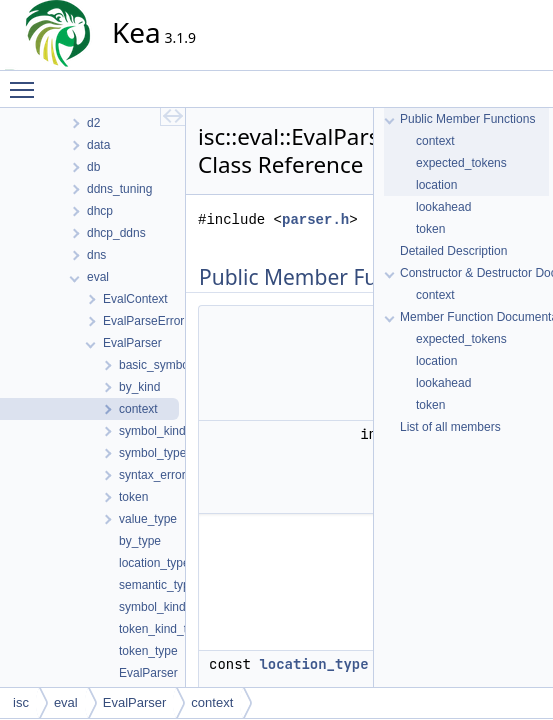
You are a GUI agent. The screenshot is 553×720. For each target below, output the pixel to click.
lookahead (443, 207)
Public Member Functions (467, 119)
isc (21, 702)
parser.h (315, 219)
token (430, 229)
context (435, 141)
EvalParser (135, 702)
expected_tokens (461, 163)
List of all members (450, 427)
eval (66, 702)
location (436, 185)
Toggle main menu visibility (27, 81)
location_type (313, 664)
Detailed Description (453, 251)
